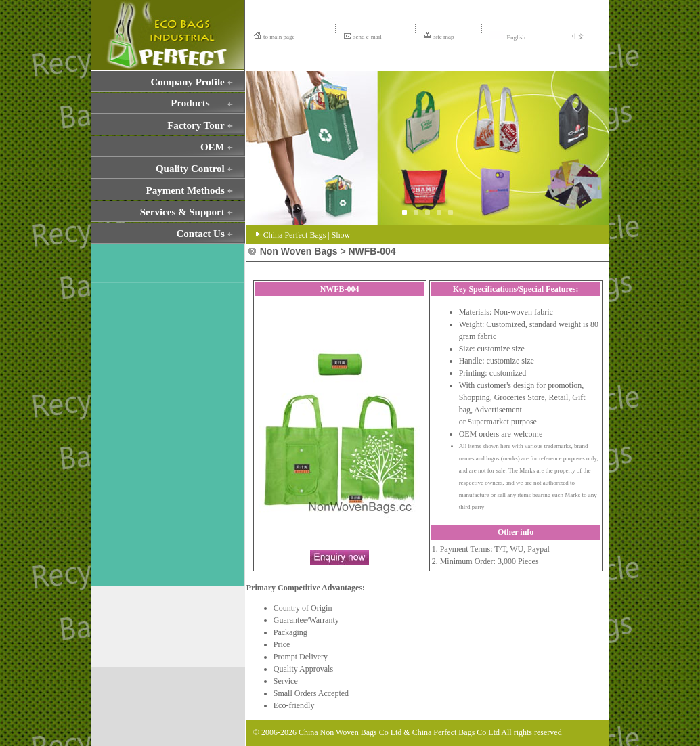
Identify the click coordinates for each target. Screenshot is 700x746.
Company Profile (187, 82)
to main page (279, 37)
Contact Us (201, 234)
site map (443, 37)
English (507, 37)
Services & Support (182, 212)
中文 (578, 37)
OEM (213, 147)
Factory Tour (196, 125)
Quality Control (190, 169)
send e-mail (368, 37)
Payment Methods (185, 190)
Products (190, 103)
